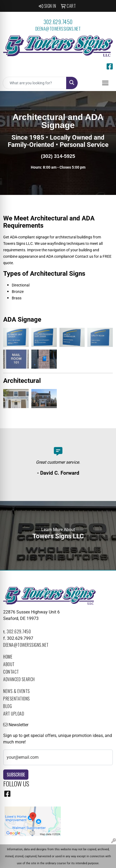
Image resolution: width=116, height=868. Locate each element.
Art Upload (14, 714)
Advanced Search (19, 679)
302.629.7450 (58, 22)
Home (8, 657)
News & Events (17, 691)
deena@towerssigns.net (58, 29)
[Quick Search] (35, 83)
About (9, 664)
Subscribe (16, 775)
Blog (8, 706)
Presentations (17, 699)
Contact (11, 672)
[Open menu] (105, 83)
